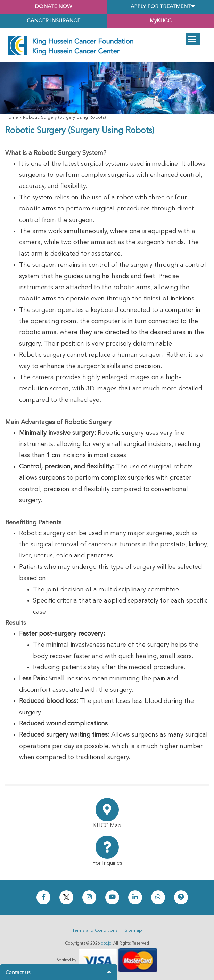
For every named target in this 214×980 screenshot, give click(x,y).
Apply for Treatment (161, 7)
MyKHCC (161, 21)
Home (12, 118)
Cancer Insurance (53, 21)
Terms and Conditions (95, 931)
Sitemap (133, 931)
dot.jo (106, 944)
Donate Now (53, 7)
